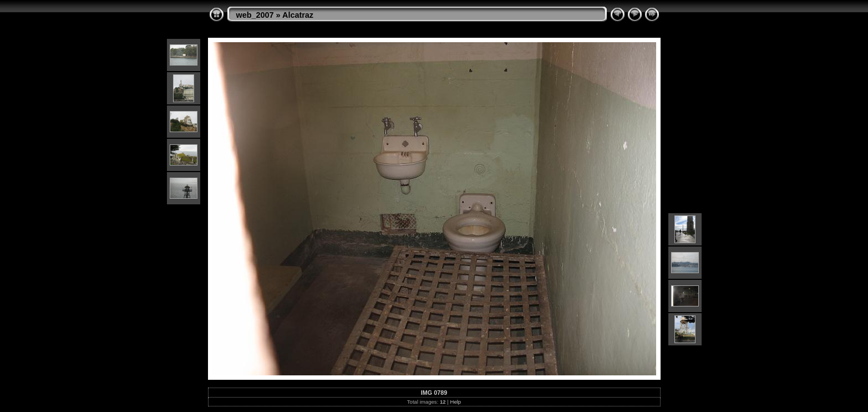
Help (455, 402)
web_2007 (255, 15)
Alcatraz (298, 15)
